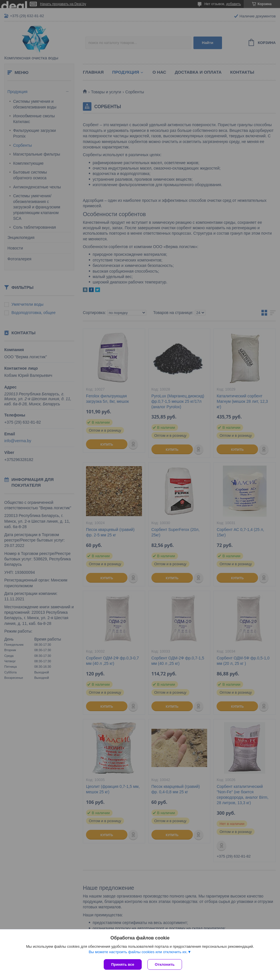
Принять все (123, 964)
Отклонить (165, 964)
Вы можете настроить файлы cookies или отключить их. (138, 952)
